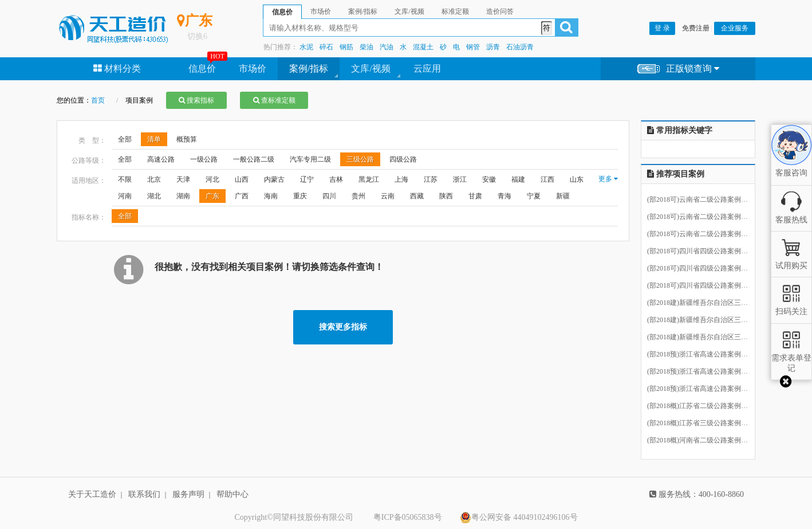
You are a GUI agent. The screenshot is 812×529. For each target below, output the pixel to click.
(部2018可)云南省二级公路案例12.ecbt (704, 234)
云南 (388, 196)
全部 (125, 139)
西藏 (417, 196)
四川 (329, 196)
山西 (242, 179)
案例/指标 (309, 68)
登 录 (662, 28)
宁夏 (534, 196)
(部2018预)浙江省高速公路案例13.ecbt (704, 389)
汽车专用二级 (310, 159)
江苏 (431, 179)
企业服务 (735, 28)
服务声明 (188, 494)
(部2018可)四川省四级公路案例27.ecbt (704, 269)
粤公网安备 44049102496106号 (519, 518)
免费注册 (696, 28)
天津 (183, 179)
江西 (547, 179)
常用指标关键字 (680, 130)
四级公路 (403, 159)
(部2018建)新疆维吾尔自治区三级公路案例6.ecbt (720, 303)
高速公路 (161, 159)
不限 (125, 179)
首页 (98, 100)
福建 (518, 179)
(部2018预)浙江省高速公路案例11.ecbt (704, 355)
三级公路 (360, 159)
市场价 (253, 68)
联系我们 (144, 494)
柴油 (366, 47)
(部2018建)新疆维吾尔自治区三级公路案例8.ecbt (720, 338)
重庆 (300, 196)
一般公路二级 (254, 159)
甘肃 (475, 196)
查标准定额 (274, 100)
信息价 (202, 68)
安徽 (489, 179)
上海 (401, 179)
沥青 (493, 47)
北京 (154, 179)
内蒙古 (274, 179)
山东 (577, 179)
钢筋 (346, 47)
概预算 (187, 139)
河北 (212, 179)
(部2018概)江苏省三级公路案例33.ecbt (704, 424)
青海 (504, 196)
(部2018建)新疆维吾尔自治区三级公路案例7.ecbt (720, 320)
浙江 (460, 179)
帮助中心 (232, 494)
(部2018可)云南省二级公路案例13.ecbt (704, 217)
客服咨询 (791, 163)
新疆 (563, 196)
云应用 (427, 68)
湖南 (183, 196)
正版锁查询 (678, 69)
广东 (212, 196)
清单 (154, 139)
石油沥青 (520, 47)
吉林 (336, 179)
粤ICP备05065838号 (408, 517)
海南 (271, 196)
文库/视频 (370, 68)
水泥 (306, 47)
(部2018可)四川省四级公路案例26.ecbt (704, 252)
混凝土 (423, 47)
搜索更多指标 (343, 327)
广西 (242, 196)
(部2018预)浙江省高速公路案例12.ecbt (704, 372)
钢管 (473, 47)
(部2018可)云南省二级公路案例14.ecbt (704, 200)
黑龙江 (369, 179)
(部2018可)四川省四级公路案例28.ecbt (704, 286)
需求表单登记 (791, 358)
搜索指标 (196, 100)
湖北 (154, 196)
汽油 (387, 47)
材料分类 (117, 68)
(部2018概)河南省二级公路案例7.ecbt (702, 441)
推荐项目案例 (676, 174)
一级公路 (204, 159)
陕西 (446, 196)
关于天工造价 (92, 494)
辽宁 (307, 179)
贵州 (358, 196)
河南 (125, 196)
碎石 (326, 47)
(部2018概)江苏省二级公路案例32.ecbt (704, 406)
